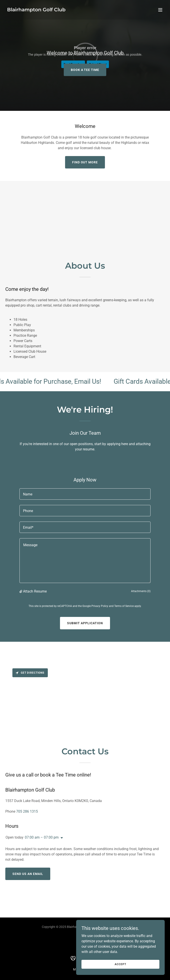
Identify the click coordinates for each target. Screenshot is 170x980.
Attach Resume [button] (35, 591)
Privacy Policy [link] (100, 606)
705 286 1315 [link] (27, 811)
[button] (160, 10)
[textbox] (85, 494)
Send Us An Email (28, 874)
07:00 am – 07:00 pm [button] (42, 837)
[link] (36, 10)
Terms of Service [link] (124, 606)
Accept (120, 964)
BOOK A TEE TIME (85, 70)
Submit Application (85, 623)
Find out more (85, 162)
